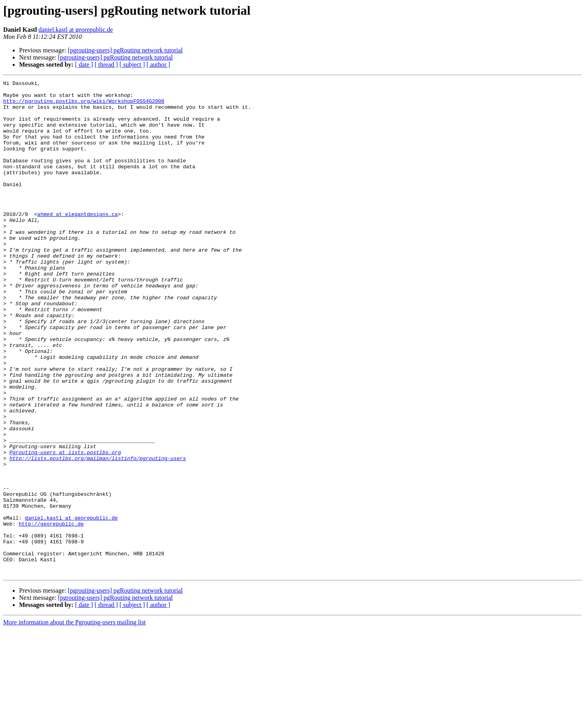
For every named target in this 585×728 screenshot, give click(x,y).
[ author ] (158, 65)
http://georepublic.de (51, 613)
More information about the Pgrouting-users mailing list (74, 721)
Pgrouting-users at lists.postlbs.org (65, 527)
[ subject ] (132, 65)
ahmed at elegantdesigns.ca (78, 241)
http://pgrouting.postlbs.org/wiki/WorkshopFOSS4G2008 (84, 106)
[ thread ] (106, 65)
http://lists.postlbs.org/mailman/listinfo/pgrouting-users (98, 534)
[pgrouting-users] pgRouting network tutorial (125, 50)
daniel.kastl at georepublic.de (76, 30)
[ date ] (84, 65)
